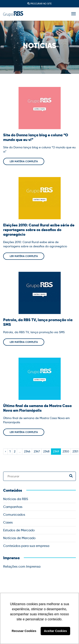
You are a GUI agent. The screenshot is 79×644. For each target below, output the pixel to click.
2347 (37, 451)
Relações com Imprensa (22, 566)
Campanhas (13, 507)
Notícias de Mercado (19, 538)
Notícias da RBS (16, 499)
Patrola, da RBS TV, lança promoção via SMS (38, 322)
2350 (66, 451)
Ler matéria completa (24, 161)
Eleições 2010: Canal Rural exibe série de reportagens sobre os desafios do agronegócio (39, 230)
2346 (27, 451)
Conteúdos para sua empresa (26, 546)
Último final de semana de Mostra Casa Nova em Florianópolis (37, 408)
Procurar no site (39, 4)
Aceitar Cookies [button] (56, 631)
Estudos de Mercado (19, 530)
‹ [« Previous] (6, 451)
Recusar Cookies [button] (24, 631)
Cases (8, 522)
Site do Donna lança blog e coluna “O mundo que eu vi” (36, 137)
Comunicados (14, 515)
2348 (46, 451)
